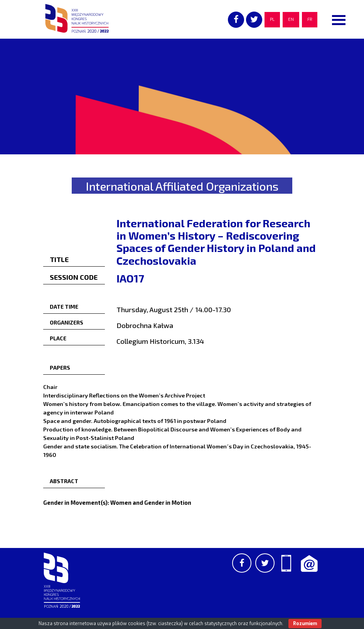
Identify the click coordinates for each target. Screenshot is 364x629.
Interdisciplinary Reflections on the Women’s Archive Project (124, 395)
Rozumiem (305, 624)
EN (291, 19)
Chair (50, 387)
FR (310, 19)
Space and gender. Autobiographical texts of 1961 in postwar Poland (135, 421)
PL (272, 19)
